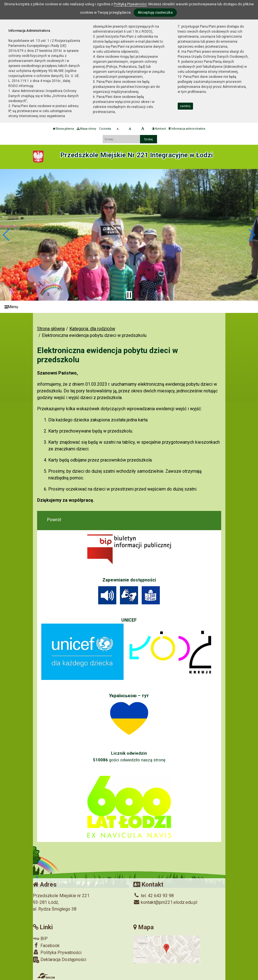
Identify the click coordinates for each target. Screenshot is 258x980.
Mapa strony (86, 129)
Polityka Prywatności (57, 952)
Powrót (54, 520)
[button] (7, 235)
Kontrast (159, 129)
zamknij (185, 106)
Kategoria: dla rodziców (92, 329)
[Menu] (129, 307)
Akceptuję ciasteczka (155, 12)
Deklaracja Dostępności (60, 960)
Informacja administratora (187, 129)
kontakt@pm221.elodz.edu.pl (165, 902)
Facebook (46, 945)
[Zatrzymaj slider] (129, 295)
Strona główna (63, 129)
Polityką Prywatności (130, 4)
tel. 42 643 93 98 (154, 896)
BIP (40, 939)
